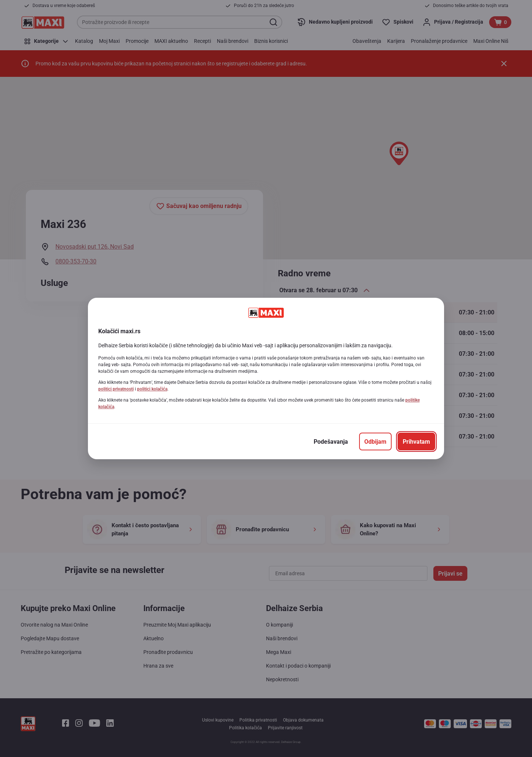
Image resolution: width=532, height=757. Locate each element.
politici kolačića (152, 389)
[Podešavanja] (331, 441)
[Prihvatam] (416, 441)
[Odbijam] (375, 441)
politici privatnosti (116, 389)
